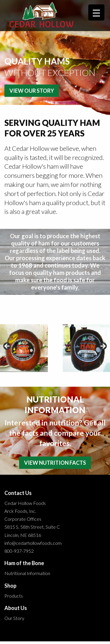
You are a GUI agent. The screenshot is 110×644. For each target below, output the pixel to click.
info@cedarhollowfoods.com (33, 543)
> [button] (103, 346)
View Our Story (32, 91)
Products (14, 596)
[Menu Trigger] (96, 12)
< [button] (7, 346)
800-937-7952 (19, 551)
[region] (55, 348)
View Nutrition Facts (55, 463)
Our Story (14, 618)
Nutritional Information (27, 573)
